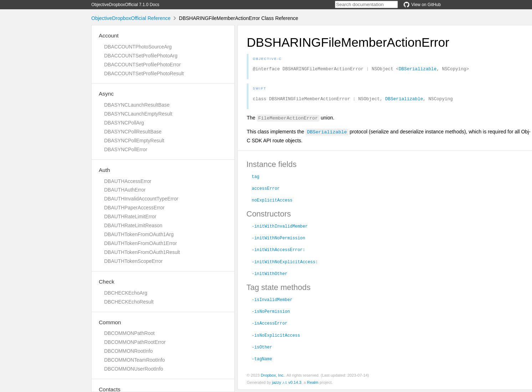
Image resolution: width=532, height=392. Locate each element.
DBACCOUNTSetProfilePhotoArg (141, 56)
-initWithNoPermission (278, 240)
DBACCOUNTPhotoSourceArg (138, 47)
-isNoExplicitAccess (276, 337)
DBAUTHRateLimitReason (133, 225)
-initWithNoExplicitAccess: (285, 264)
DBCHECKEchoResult (129, 302)
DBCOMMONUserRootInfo (134, 369)
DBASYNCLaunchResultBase (137, 105)
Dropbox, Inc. (273, 377)
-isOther (262, 349)
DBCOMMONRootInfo (128, 351)
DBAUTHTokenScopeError (133, 261)
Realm (313, 385)
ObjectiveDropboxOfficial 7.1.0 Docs (125, 5)
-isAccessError (270, 325)
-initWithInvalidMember (280, 228)
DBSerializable (418, 70)
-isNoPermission (271, 313)
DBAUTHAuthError (125, 190)
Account (109, 35)
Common (110, 322)
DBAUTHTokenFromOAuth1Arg (139, 234)
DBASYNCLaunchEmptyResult (138, 114)
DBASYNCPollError (126, 149)
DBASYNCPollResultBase (133, 132)
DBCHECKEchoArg (126, 293)
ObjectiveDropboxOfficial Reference (131, 18)
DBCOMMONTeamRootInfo (134, 360)
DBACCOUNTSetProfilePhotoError (142, 65)
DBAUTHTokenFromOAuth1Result (142, 252)
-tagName (262, 361)
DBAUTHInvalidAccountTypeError (141, 199)
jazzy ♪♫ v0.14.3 (287, 385)
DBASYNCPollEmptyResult (134, 141)
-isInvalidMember (272, 301)
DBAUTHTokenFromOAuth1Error (140, 243)
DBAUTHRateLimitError (130, 217)
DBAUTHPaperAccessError (134, 208)
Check (107, 282)
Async (106, 94)
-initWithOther (270, 275)
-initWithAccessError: (278, 251)
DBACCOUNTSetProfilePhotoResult (144, 73)
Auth (104, 170)
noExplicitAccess (272, 202)
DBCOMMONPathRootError (135, 342)
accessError (266, 190)
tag (255, 178)
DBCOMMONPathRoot (129, 333)
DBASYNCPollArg (124, 123)
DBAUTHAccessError (128, 181)
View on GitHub (422, 5)
